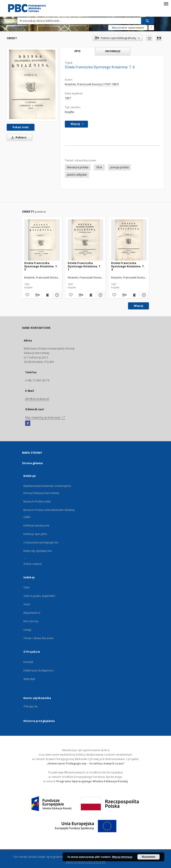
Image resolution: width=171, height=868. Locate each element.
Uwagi (27, 630)
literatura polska (78, 167)
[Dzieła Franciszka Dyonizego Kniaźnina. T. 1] (85, 240)
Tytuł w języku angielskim (39, 596)
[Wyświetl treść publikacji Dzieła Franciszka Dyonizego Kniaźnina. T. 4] (134, 295)
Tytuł (26, 587)
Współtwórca (32, 613)
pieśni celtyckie (77, 175)
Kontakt (28, 662)
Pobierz (18, 137)
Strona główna (33, 463)
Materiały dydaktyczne (38, 551)
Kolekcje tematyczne (36, 525)
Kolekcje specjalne (35, 534)
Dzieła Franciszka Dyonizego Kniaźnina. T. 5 (41, 266)
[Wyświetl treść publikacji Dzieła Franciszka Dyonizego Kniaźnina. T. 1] (91, 295)
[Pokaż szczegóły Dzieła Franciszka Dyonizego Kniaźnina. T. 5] (57, 295)
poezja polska (119, 167)
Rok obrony (31, 621)
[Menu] (166, 4)
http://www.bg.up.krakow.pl (45, 418)
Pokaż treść (21, 127)
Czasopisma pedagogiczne (41, 542)
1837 (68, 98)
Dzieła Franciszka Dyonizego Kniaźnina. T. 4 (128, 266)
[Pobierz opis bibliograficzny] (37, 295)
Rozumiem (149, 857)
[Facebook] (28, 423)
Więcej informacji (122, 857)
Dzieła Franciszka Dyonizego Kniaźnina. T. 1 (84, 266)
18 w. (99, 167)
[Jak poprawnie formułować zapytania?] (151, 28)
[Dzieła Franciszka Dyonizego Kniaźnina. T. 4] (129, 240)
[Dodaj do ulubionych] (149, 38)
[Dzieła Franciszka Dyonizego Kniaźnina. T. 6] (32, 84)
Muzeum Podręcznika (37, 501)
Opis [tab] (77, 51)
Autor (27, 604)
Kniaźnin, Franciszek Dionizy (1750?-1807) (92, 84)
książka (69, 112)
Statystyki (29, 679)
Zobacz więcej (33, 564)
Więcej (138, 306)
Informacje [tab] (113, 51)
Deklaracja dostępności (39, 670)
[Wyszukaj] (148, 21)
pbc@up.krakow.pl (37, 399)
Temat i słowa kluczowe (39, 638)
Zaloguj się (31, 706)
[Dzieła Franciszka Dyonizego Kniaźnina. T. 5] (42, 240)
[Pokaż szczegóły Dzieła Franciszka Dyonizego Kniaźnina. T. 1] (100, 295)
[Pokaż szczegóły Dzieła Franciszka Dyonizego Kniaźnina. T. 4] (143, 295)
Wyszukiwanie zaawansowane (128, 28)
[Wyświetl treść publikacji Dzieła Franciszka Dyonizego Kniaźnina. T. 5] (47, 295)
